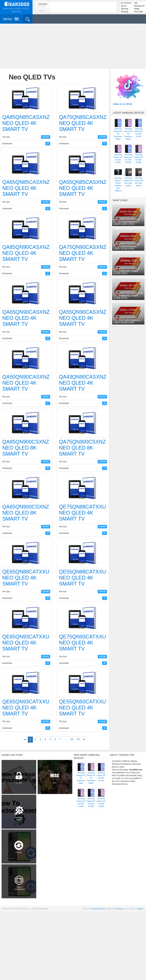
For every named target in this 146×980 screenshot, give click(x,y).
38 (72, 739)
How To (124, 6)
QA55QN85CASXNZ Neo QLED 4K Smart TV (83, 188)
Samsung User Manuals (126, 12)
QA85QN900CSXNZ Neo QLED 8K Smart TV (26, 448)
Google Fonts (99, 909)
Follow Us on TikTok (123, 104)
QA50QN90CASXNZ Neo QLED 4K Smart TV (26, 383)
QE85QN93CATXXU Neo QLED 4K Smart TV (26, 643)
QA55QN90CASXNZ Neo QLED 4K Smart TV (83, 318)
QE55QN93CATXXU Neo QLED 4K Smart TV (82, 708)
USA (136, 3)
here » (141, 909)
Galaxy (137, 9)
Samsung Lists (125, 9)
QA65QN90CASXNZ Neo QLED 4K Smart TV (26, 318)
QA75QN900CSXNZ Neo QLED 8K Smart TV (82, 448)
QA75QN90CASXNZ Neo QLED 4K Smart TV (83, 253)
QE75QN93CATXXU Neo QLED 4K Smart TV (82, 643)
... (66, 739)
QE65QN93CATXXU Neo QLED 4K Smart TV (26, 708)
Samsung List (139, 6)
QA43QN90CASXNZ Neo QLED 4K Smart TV (83, 383)
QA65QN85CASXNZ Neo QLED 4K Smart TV (26, 188)
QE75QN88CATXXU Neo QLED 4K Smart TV (82, 513)
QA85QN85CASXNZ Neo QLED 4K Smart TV (26, 123)
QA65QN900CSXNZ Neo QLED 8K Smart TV (26, 513)
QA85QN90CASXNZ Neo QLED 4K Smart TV (26, 253)
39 (78, 739)
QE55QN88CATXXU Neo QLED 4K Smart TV (82, 578)
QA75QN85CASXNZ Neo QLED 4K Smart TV (83, 123)
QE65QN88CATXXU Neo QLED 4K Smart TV (26, 578)
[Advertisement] (73, 46)
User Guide (138, 12)
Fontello (119, 909)
